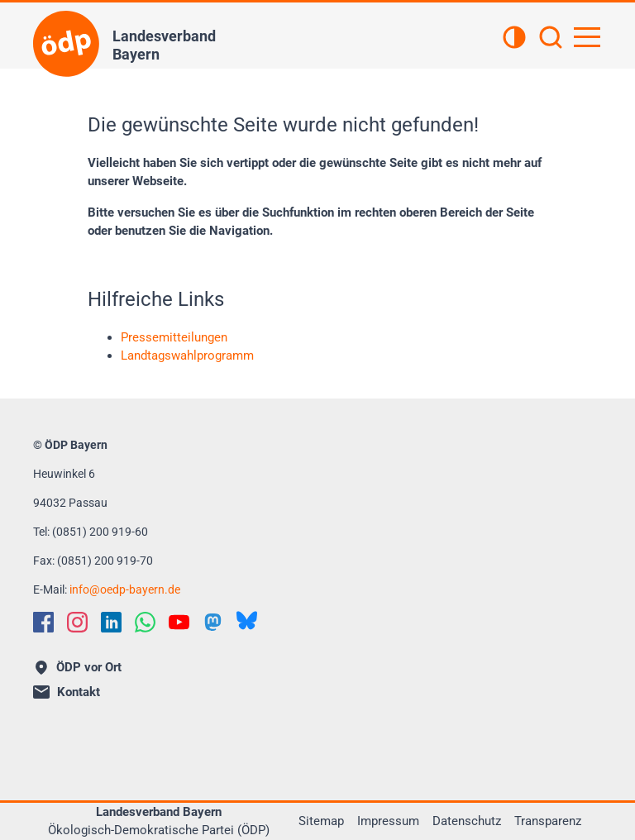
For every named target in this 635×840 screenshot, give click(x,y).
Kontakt (67, 692)
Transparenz (548, 821)
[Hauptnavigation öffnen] (587, 37)
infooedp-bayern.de (125, 589)
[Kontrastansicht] (514, 39)
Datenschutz (467, 821)
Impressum (388, 821)
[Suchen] (551, 39)
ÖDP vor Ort (79, 667)
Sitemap (321, 821)
